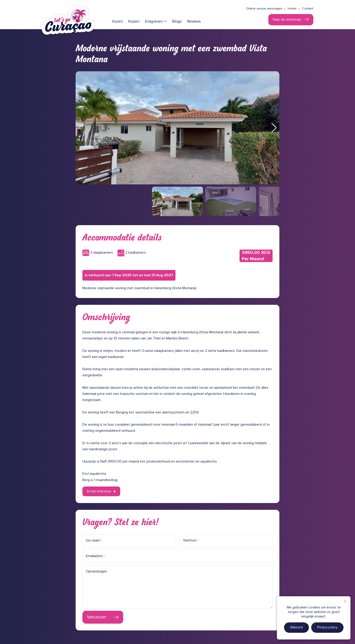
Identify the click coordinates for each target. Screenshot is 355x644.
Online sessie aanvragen (264, 9)
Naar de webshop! (287, 19)
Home (292, 9)
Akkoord (296, 627)
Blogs (177, 22)
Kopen (134, 22)
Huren (117, 22)
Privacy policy (327, 627)
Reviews (194, 22)
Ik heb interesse (99, 491)
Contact (308, 9)
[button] (274, 128)
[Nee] (345, 601)
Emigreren (154, 22)
